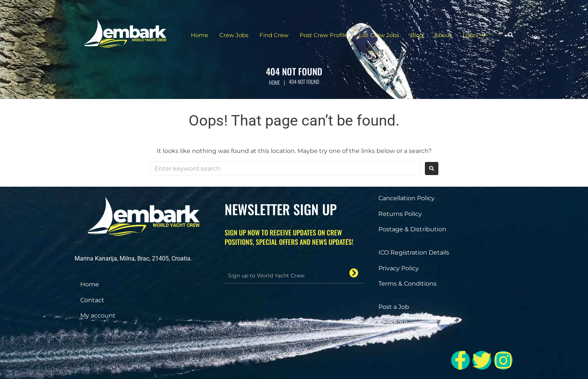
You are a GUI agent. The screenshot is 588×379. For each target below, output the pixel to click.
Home (274, 82)
